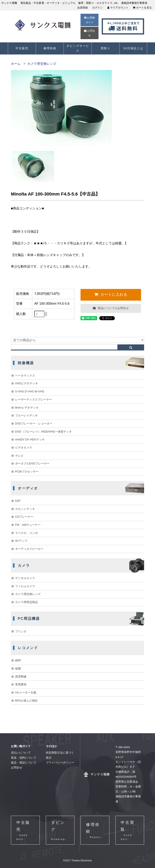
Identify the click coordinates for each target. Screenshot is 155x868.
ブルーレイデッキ (26, 415)
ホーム (16, 64)
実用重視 (21, 684)
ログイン (97, 8)
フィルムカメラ (25, 586)
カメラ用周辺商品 (26, 602)
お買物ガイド (90, 20)
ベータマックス (25, 375)
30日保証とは (133, 48)
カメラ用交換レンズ (42, 64)
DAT (18, 501)
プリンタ (21, 631)
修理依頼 (50, 48)
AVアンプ (21, 541)
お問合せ (90, 33)
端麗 (18, 668)
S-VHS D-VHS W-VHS (30, 391)
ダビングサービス (78, 48)
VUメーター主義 (26, 692)
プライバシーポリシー (60, 763)
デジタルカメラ (25, 578)
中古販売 (22, 48)
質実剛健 (21, 677)
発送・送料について (24, 758)
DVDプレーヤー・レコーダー (34, 424)
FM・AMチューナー (28, 525)
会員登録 (83, 8)
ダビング (60, 831)
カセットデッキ (25, 509)
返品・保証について (24, 763)
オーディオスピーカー (29, 549)
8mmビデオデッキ (27, 408)
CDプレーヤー (24, 517)
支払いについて (21, 753)
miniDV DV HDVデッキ (30, 439)
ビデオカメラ (24, 448)
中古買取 (130, 831)
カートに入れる (113, 294)
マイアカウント (118, 8)
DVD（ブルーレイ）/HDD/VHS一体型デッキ (43, 432)
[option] (33, 167)
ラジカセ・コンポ (26, 533)
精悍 (18, 660)
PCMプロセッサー (27, 472)
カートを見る (142, 8)
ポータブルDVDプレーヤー (32, 463)
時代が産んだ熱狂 (26, 701)
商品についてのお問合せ (113, 308)
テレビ (19, 456)
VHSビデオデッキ (27, 383)
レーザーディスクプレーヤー (34, 399)
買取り (106, 48)
